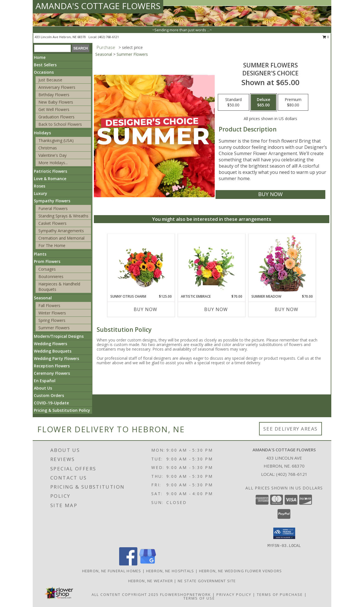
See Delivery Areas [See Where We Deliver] (290, 429)
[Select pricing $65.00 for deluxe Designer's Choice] (263, 102)
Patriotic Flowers (50, 171)
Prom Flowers (47, 261)
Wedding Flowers (50, 344)
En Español (45, 381)
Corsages (47, 269)
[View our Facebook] (128, 564)
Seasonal (43, 298)
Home (40, 57)
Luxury (41, 193)
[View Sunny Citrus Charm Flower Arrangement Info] (141, 264)
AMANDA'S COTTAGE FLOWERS (98, 6)
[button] (284, 533)
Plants (40, 254)
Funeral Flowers (53, 208)
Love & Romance (50, 179)
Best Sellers (45, 65)
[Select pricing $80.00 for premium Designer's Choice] (293, 102)
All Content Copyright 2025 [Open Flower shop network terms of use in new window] (125, 594)
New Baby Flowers (56, 102)
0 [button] (326, 37)
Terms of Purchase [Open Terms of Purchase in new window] (280, 594)
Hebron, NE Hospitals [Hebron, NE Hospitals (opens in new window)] (170, 571)
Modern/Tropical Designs (59, 336)
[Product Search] (52, 48)
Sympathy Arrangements (61, 231)
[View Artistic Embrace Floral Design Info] (212, 264)
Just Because (50, 80)
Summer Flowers (54, 328)
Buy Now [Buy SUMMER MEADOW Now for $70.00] (287, 309)
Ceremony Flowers (52, 373)
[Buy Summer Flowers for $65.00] (270, 195)
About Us (43, 388)
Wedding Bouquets (53, 351)
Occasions (44, 72)
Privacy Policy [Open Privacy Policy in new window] (234, 594)
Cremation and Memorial (61, 238)
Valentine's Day (52, 155)
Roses (40, 186)
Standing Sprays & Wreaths (63, 216)
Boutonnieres (51, 276)
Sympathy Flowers (52, 201)
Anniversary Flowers (57, 87)
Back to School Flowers (60, 124)
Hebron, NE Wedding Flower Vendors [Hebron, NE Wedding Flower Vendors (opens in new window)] (241, 571)
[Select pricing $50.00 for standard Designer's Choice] (233, 102)
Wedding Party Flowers (56, 358)
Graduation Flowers (56, 117)
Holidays (42, 133)
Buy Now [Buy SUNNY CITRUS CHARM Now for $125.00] (145, 309)
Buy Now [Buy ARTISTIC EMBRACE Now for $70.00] (216, 309)
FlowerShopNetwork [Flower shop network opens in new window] (186, 594)
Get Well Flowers (54, 109)
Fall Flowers (49, 305)
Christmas (48, 148)
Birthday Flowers (54, 95)
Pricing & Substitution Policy (62, 410)
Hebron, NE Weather (151, 581)
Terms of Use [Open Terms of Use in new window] (199, 598)
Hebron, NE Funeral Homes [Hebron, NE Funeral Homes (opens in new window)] (112, 571)
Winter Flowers (52, 313)
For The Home (52, 245)
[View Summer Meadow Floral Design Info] (282, 264)
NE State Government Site (207, 581)
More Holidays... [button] (53, 163)
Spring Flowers (52, 320)
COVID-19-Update (51, 403)
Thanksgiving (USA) (56, 140)
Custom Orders (49, 395)
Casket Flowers (52, 223)
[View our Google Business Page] (148, 564)
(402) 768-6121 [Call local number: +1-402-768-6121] (108, 37)
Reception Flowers (52, 366)
